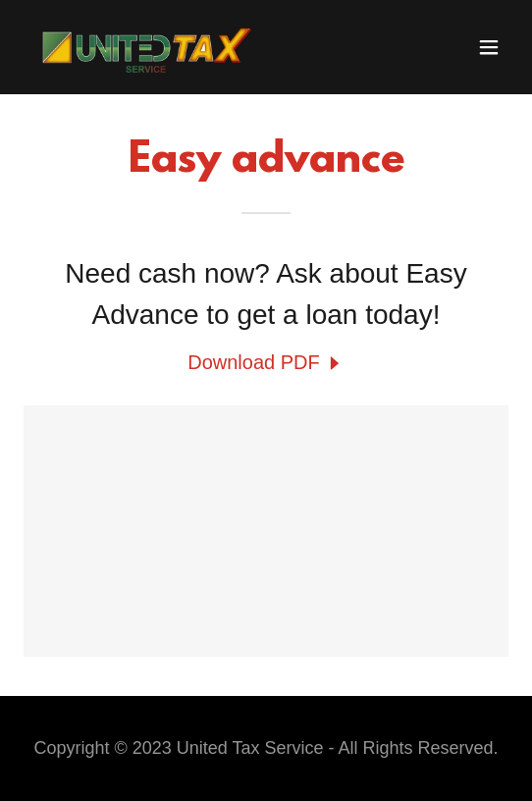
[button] (489, 47)
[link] (141, 47)
